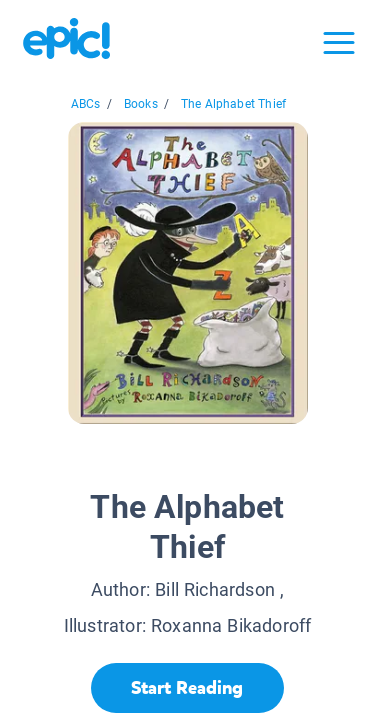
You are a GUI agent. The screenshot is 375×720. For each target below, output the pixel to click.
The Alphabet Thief (233, 104)
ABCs (86, 104)
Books (141, 104)
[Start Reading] (187, 688)
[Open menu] (339, 43)
